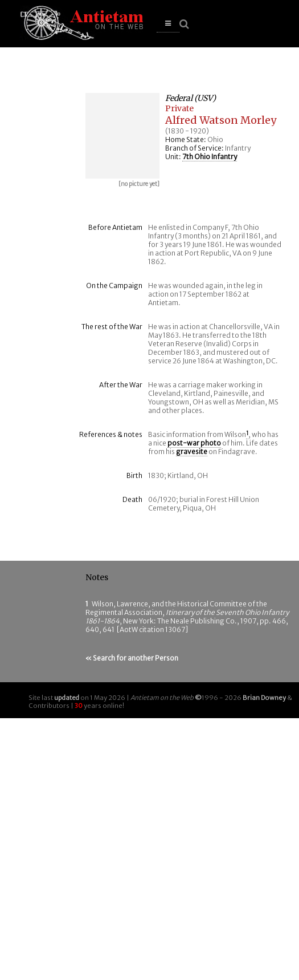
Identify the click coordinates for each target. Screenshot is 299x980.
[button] (168, 24)
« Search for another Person (132, 658)
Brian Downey (264, 698)
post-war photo (194, 443)
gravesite (192, 451)
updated (67, 698)
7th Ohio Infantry (210, 157)
